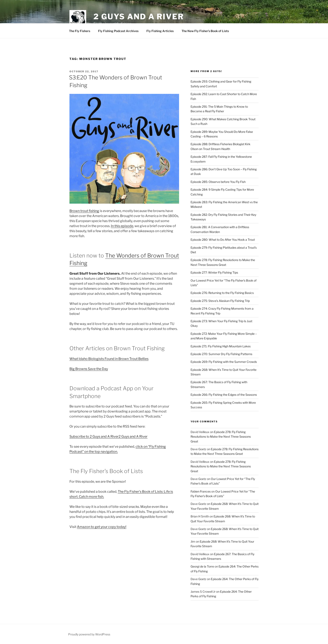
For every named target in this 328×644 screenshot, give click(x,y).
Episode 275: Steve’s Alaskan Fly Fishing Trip (220, 301)
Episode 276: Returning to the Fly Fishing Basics (222, 293)
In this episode (122, 226)
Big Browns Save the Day (89, 369)
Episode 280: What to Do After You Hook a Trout (223, 240)
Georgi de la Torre (202, 566)
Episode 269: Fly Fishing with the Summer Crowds (224, 362)
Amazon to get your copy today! (102, 527)
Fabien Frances (201, 491)
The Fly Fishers (80, 31)
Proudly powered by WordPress (89, 634)
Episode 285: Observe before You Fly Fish (218, 182)
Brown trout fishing (84, 211)
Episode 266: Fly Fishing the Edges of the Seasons (224, 395)
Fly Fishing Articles (160, 31)
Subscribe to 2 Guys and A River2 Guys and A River (108, 436)
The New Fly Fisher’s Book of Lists (205, 31)
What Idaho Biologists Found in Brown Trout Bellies (109, 359)
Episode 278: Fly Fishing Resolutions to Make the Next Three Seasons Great (221, 437)
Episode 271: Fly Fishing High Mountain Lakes (221, 346)
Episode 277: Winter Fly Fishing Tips (214, 272)
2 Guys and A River (139, 17)
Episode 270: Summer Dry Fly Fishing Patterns (221, 354)
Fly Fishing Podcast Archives (118, 31)
